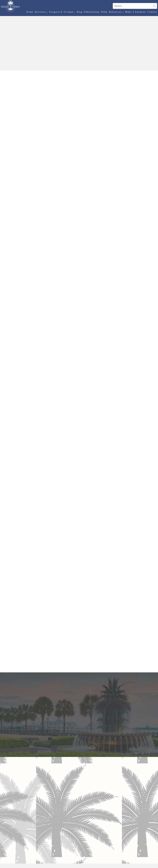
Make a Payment (134, 12)
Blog (78, 12)
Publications (90, 12)
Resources (115, 13)
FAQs (103, 12)
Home (29, 12)
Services (40, 13)
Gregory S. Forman (61, 13)
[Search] (134, 6)
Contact (151, 12)
